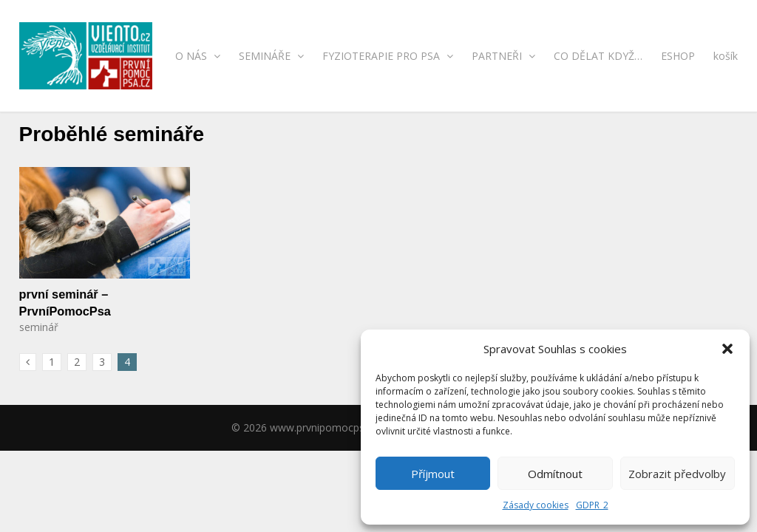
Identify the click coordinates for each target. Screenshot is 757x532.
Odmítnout (555, 474)
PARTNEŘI (503, 56)
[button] (727, 349)
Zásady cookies (536, 505)
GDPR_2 (592, 505)
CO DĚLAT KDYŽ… (598, 56)
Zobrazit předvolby (677, 474)
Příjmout (433, 474)
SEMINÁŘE (271, 56)
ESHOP (678, 56)
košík (726, 56)
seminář (39, 327)
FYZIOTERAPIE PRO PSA (388, 56)
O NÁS (198, 56)
